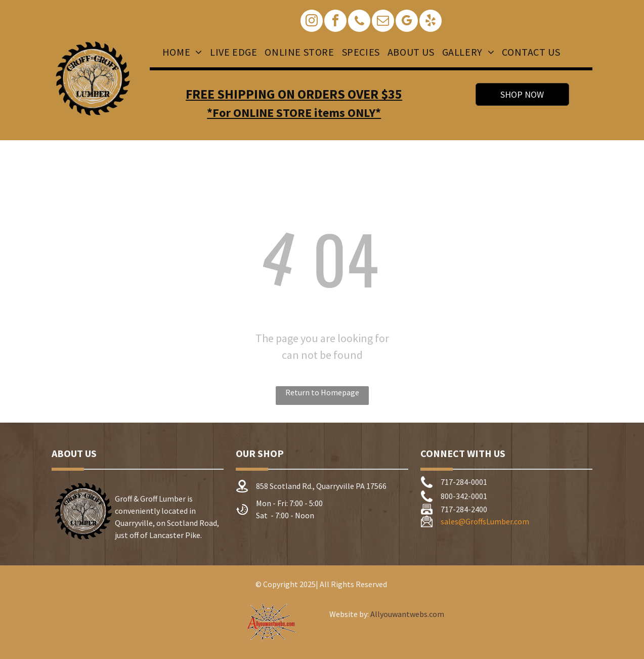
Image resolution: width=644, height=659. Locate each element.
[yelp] (431, 22)
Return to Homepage (322, 392)
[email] (383, 22)
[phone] (359, 22)
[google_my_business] (407, 22)
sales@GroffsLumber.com (485, 521)
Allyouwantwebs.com (407, 614)
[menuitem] (181, 52)
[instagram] (312, 22)
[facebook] (335, 22)
